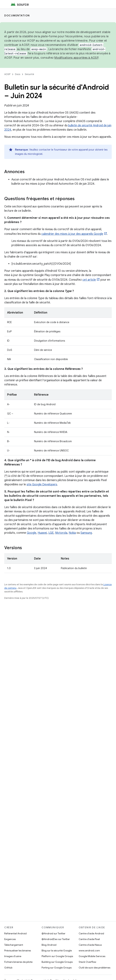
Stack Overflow (87, 962)
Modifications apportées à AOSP (76, 58)
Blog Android (49, 945)
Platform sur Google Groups (57, 956)
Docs (18, 74)
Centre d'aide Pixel (89, 939)
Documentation (17, 15)
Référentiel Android (15, 933)
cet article (89, 280)
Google (31, 533)
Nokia (72, 533)
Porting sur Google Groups (57, 968)
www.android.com (89, 950)
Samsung (86, 533)
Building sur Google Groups (57, 962)
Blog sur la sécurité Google (57, 950)
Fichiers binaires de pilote (18, 962)
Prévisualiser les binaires (18, 950)
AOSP (7, 74)
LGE (51, 533)
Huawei (42, 533)
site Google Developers (42, 484)
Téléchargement (14, 945)
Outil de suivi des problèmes (94, 968)
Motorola (61, 533)
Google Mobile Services (92, 956)
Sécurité (29, 74)
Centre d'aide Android (91, 933)
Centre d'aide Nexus (90, 945)
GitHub (8, 968)
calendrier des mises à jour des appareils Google (72, 234)
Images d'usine (13, 956)
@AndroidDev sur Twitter (56, 939)
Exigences (10, 939)
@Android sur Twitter (53, 933)
